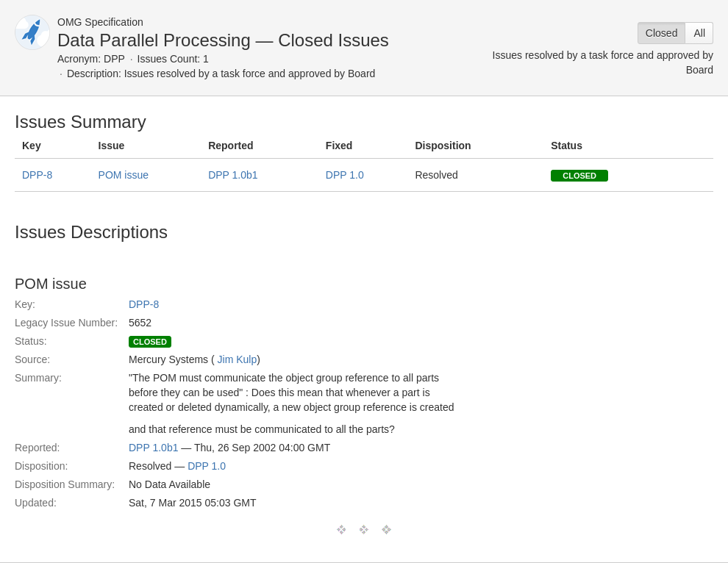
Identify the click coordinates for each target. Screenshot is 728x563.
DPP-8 (37, 175)
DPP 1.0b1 (233, 175)
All (699, 33)
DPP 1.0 (345, 175)
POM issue (124, 175)
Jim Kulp (238, 359)
